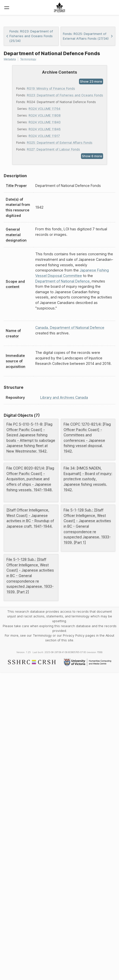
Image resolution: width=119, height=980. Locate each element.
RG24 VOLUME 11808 (45, 115)
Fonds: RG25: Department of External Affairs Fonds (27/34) (88, 36)
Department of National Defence (62, 281)
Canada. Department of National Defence (70, 328)
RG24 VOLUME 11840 (45, 122)
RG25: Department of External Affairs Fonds (60, 143)
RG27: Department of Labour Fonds (53, 149)
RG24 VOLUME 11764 (44, 109)
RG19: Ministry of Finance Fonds (51, 88)
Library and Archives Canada (64, 397)
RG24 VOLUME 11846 (45, 129)
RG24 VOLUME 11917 (44, 136)
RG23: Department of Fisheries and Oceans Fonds (65, 95)
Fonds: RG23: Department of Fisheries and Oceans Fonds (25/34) (29, 36)
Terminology (28, 59)
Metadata (10, 59)
